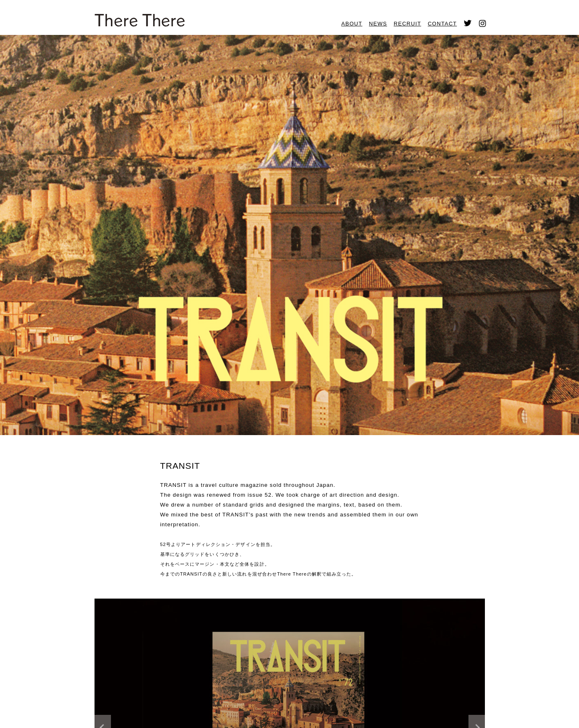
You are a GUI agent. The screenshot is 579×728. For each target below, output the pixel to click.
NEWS (378, 24)
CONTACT (442, 24)
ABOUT (352, 24)
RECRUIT (407, 24)
